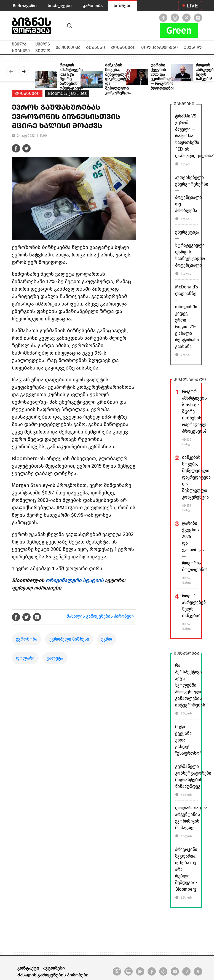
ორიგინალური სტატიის (74, 580)
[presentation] (11, 71)
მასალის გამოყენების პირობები (100, 616)
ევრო (107, 639)
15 (117, 971)
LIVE (192, 6)
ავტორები (54, 968)
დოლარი (25, 658)
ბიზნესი (123, 5)
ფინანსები (123, 47)
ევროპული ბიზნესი (69, 639)
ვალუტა (55, 658)
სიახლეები (60, 5)
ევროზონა (27, 639)
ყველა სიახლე (21, 47)
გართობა (93, 5)
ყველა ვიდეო (43, 47)
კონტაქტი (28, 968)
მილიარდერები (160, 47)
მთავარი (27, 5)
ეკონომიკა (68, 47)
